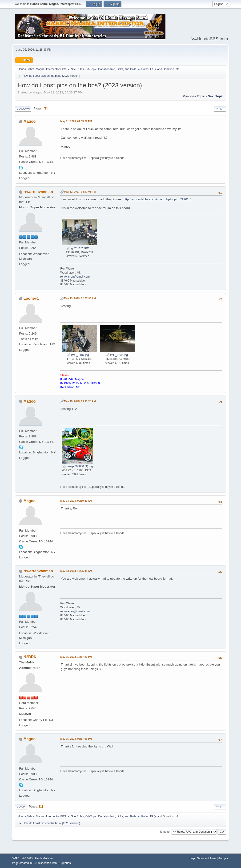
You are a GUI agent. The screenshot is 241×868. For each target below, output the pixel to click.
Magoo (30, 121)
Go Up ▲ (224, 858)
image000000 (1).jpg (78, 466)
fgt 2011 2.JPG (78, 248)
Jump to (165, 832)
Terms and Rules (207, 858)
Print (220, 109)
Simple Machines (44, 858)
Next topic (216, 96)
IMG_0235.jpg (117, 355)
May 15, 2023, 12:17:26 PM (76, 657)
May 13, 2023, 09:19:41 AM (76, 501)
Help (192, 858)
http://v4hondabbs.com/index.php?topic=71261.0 (157, 199)
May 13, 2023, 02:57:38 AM (80, 298)
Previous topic (194, 96)
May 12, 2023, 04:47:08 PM (80, 192)
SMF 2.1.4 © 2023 (22, 858)
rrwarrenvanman (38, 192)
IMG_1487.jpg (78, 355)
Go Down (23, 109)
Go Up (21, 807)
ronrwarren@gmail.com (75, 277)
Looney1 (31, 298)
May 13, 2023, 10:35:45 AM (76, 571)
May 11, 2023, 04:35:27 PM (76, 121)
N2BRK (30, 657)
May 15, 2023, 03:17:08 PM (76, 739)
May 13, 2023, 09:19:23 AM (80, 401)
